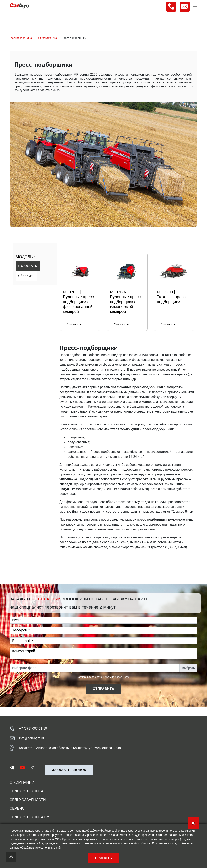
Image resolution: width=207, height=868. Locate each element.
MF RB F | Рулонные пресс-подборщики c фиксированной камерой (79, 302)
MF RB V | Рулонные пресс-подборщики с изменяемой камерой (126, 302)
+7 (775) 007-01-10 (33, 728)
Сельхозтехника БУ (29, 817)
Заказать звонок (69, 770)
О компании (22, 782)
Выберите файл (24, 668)
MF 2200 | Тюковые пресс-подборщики (172, 297)
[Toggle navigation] (195, 7)
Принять (103, 858)
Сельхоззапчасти (28, 800)
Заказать (75, 324)
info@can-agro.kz (32, 738)
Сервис (17, 808)
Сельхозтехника (26, 791)
